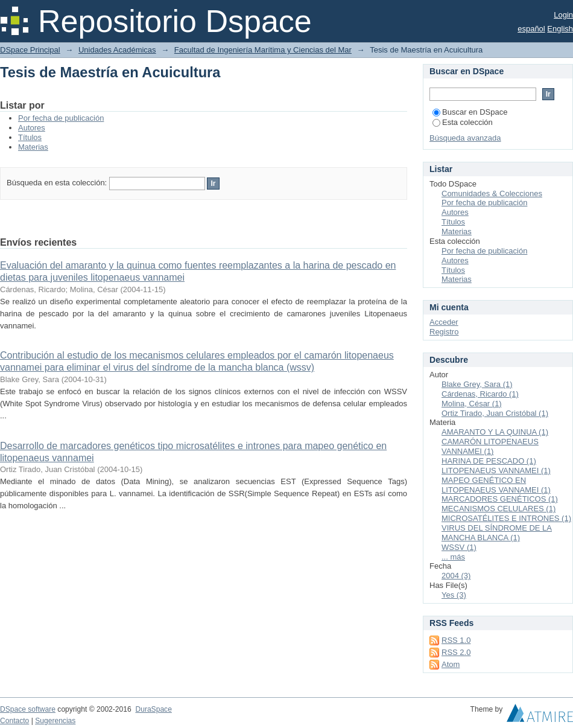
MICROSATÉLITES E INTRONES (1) (506, 518)
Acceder (444, 322)
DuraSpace (153, 709)
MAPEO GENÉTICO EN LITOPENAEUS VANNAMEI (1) (496, 485)
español (531, 29)
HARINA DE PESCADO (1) (489, 461)
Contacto (14, 721)
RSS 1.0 (456, 640)
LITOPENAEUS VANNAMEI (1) (496, 471)
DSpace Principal (30, 50)
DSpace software (28, 709)
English (560, 29)
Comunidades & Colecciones (492, 193)
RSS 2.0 (456, 652)
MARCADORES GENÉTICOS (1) (500, 499)
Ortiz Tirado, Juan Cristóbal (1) (495, 413)
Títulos (30, 137)
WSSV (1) (459, 547)
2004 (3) (456, 576)
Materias (33, 147)
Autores (32, 128)
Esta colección (463, 122)
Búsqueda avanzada (465, 138)
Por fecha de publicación (61, 118)
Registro (444, 332)
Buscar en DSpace (470, 112)
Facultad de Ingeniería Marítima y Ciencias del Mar (263, 50)
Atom (451, 664)
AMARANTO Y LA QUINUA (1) (495, 432)
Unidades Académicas (117, 50)
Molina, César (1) (472, 404)
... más (453, 557)
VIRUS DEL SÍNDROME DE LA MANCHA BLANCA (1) (497, 533)
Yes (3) (454, 595)
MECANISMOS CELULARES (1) (499, 509)
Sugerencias (55, 721)
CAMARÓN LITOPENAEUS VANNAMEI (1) (490, 446)
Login (563, 15)
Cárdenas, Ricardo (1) (480, 394)
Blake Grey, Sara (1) (477, 384)
